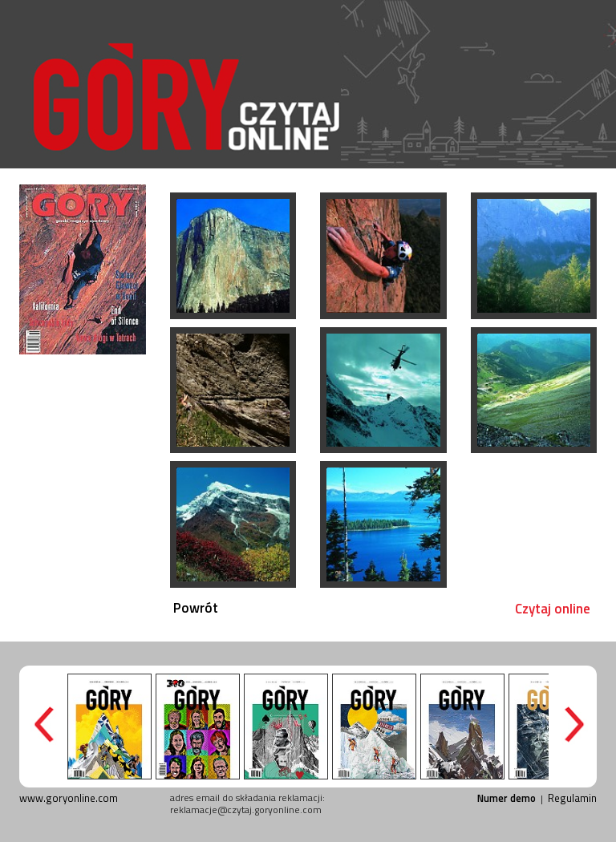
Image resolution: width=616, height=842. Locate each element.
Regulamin (572, 798)
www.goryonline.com (69, 798)
